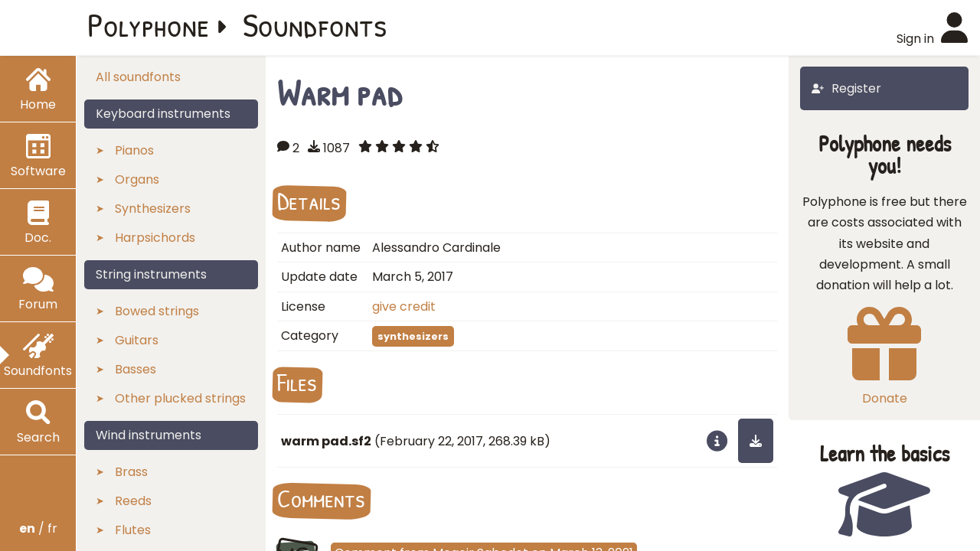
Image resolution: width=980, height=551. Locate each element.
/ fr (38, 528)
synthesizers (413, 336)
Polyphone (149, 24)
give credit (404, 306)
